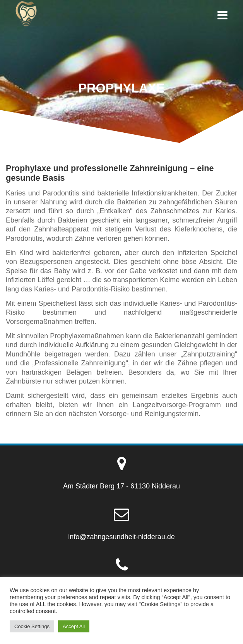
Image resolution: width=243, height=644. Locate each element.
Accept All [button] (74, 626)
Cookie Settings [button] (32, 626)
